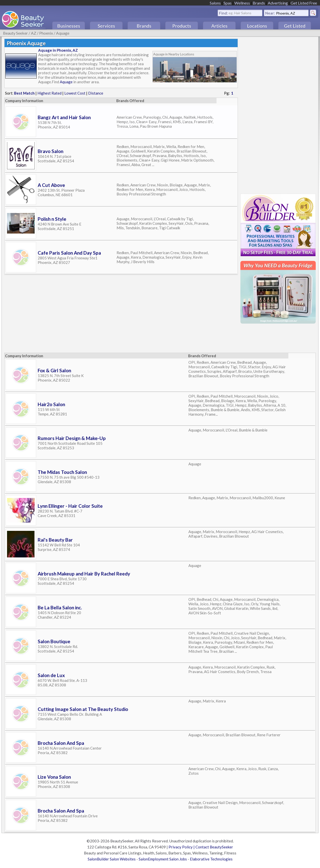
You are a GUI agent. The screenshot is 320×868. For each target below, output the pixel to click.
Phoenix (46, 33)
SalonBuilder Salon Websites (112, 859)
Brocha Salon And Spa (61, 743)
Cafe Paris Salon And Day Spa (69, 253)
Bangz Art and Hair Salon (64, 117)
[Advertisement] (278, 114)
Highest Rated (49, 93)
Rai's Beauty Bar (55, 540)
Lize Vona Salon (54, 777)
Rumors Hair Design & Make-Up (72, 438)
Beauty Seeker (15, 33)
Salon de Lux (51, 675)
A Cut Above (51, 185)
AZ (34, 33)
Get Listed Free (304, 3)
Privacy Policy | (182, 847)
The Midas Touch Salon (62, 472)
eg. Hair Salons (240, 13)
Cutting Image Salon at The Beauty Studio (83, 709)
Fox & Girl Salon (54, 370)
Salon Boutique (54, 641)
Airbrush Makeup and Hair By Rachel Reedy (84, 574)
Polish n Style (52, 219)
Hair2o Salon (51, 404)
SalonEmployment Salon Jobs (163, 859)
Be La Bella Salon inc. (60, 607)
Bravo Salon (50, 151)
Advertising (278, 3)
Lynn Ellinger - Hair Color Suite (70, 506)
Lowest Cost (75, 93)
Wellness (242, 3)
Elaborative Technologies (211, 859)
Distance (96, 93)
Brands (259, 3)
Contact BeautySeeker (214, 847)
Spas (228, 3)
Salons (215, 3)
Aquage (63, 33)
